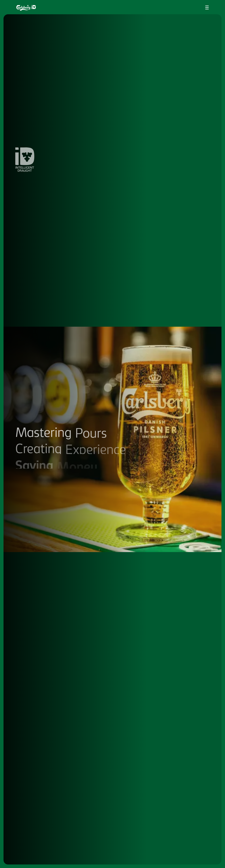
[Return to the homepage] (26, 8)
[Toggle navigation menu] (207, 7)
